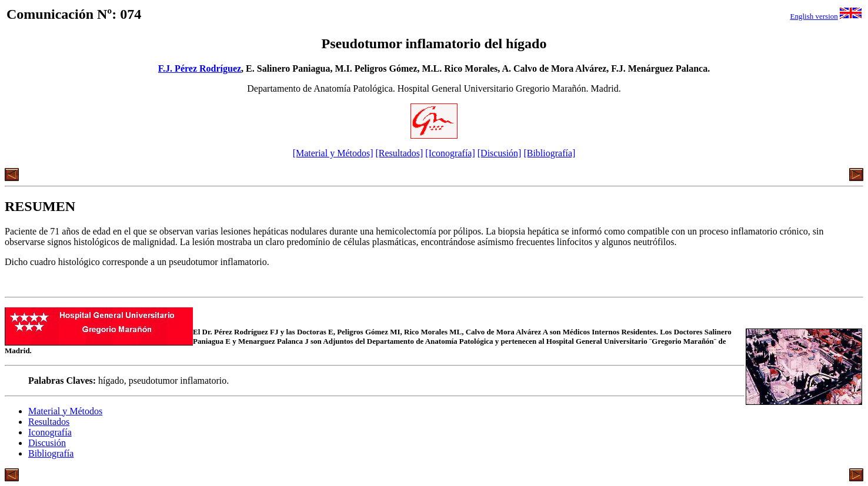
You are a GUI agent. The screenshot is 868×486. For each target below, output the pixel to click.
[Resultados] (399, 153)
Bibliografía (51, 453)
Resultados (49, 422)
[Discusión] (500, 153)
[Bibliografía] (549, 153)
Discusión (47, 443)
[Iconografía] (450, 153)
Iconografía (50, 432)
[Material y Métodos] (333, 153)
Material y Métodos (65, 411)
